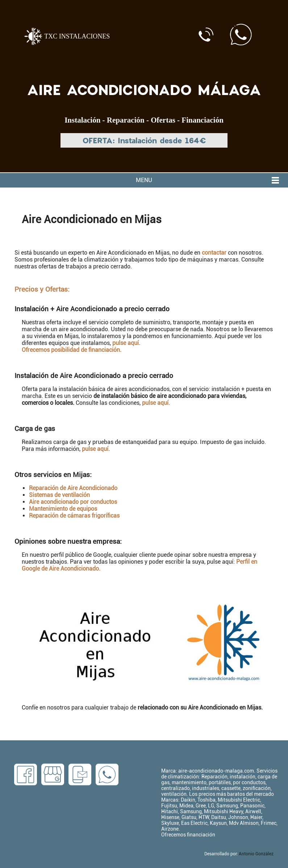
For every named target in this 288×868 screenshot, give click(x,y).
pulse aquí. (126, 343)
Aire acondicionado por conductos (73, 502)
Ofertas (163, 120)
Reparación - (129, 120)
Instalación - (86, 120)
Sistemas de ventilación (59, 495)
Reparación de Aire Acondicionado (73, 488)
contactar (214, 253)
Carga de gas (35, 429)
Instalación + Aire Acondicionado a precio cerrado (92, 309)
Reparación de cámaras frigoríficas (74, 516)
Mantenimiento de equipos (63, 509)
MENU (144, 180)
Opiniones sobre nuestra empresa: (68, 542)
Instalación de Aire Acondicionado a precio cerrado (94, 376)
